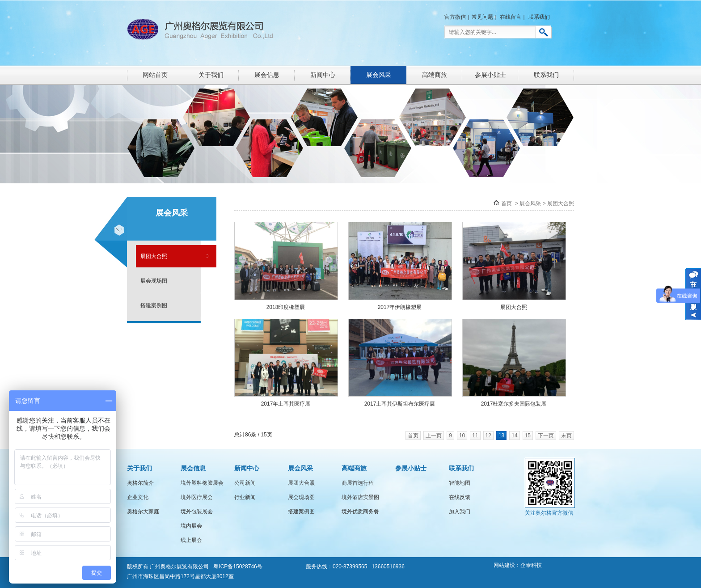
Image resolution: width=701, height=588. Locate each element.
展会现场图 (154, 281)
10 (462, 436)
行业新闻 (245, 497)
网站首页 (155, 75)
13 (501, 436)
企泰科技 (531, 565)
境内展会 (191, 526)
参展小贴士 (490, 75)
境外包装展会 (197, 512)
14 (514, 436)
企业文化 (138, 497)
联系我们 (539, 17)
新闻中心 (323, 75)
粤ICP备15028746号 (238, 567)
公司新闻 (245, 483)
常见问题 (482, 17)
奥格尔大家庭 (143, 512)
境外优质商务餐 (360, 512)
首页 (507, 203)
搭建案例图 (154, 305)
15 (528, 436)
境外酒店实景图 (360, 497)
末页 (566, 436)
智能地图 (460, 483)
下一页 (546, 436)
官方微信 (455, 17)
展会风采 (379, 75)
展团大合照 (154, 256)
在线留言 (511, 17)
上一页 (434, 436)
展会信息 (267, 75)
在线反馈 (460, 497)
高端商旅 (435, 75)
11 (475, 436)
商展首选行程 (358, 483)
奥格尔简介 (140, 483)
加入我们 (460, 512)
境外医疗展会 (197, 497)
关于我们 (211, 75)
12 (488, 436)
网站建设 (504, 565)
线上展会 (191, 540)
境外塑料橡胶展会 (202, 483)
